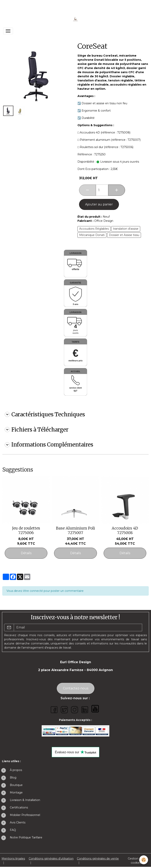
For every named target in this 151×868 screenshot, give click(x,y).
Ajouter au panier (99, 204)
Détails (26, 553)
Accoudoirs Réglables (94, 229)
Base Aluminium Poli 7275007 (75, 530)
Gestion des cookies (136, 861)
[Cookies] (144, 860)
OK (144, 627)
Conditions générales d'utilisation (51, 859)
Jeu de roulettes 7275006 (26, 530)
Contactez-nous (76, 688)
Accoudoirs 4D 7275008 (125, 530)
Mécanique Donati (92, 235)
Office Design (104, 221)
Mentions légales (13, 859)
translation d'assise (126, 229)
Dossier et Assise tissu (124, 235)
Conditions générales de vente (98, 859)
